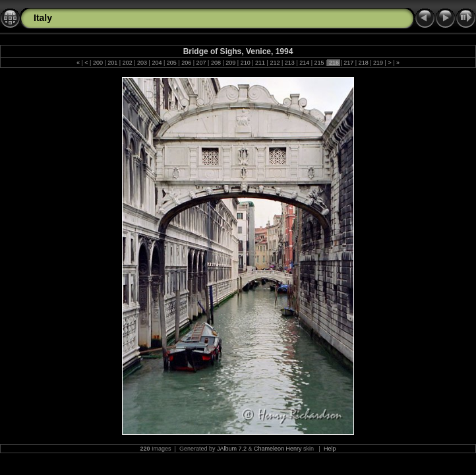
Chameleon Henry (278, 449)
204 (157, 63)
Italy (43, 18)
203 (142, 63)
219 (378, 63)
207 (201, 63)
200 (98, 63)
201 (113, 63)
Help (330, 449)
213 (289, 63)
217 (349, 63)
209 (231, 63)
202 (127, 63)
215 (319, 63)
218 (363, 63)
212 (275, 63)
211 (260, 63)
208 (216, 63)
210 (245, 63)
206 (187, 63)
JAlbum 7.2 (232, 449)
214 (305, 63)
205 (171, 63)
